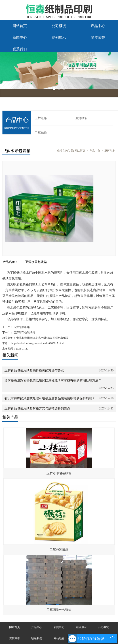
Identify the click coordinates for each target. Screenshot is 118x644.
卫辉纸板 (41, 118)
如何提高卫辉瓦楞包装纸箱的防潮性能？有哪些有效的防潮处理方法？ (53, 380)
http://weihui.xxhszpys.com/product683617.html (38, 343)
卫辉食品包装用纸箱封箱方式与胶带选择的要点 (37, 408)
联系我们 (20, 49)
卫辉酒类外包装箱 (59, 610)
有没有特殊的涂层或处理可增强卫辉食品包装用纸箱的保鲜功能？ (50, 398)
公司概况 (59, 26)
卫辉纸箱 (81, 118)
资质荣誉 (98, 37)
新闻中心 (20, 37)
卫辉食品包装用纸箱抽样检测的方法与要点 (34, 370)
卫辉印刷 (41, 133)
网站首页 (20, 26)
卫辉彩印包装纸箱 (24, 333)
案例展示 (59, 37)
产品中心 (98, 26)
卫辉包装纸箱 (21, 327)
